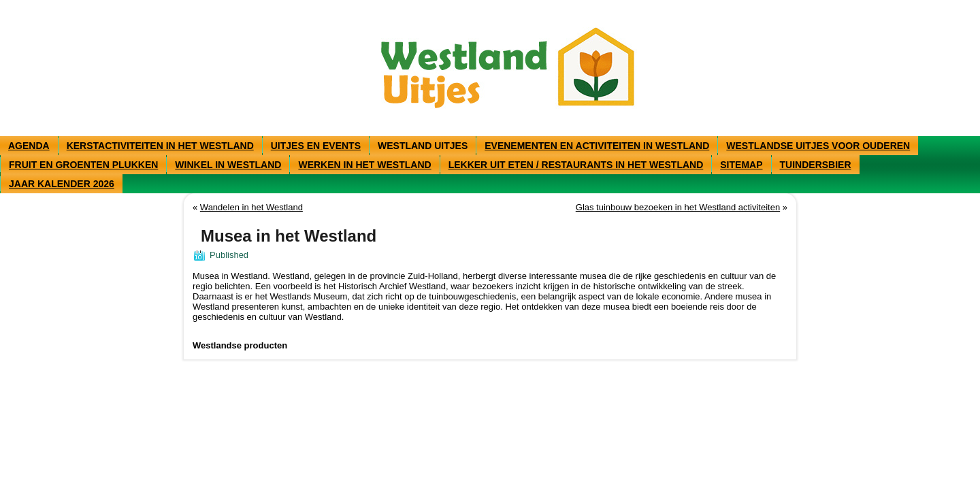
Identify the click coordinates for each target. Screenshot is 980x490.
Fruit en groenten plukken (83, 165)
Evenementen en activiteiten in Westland (597, 146)
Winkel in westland (228, 165)
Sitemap (741, 165)
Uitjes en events (316, 146)
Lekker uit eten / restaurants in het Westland (576, 165)
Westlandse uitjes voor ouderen (818, 146)
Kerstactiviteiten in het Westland (160, 146)
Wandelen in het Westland (251, 207)
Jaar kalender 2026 (62, 184)
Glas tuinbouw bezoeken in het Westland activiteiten (678, 207)
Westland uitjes (423, 146)
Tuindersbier (816, 165)
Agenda (29, 146)
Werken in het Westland (364, 165)
